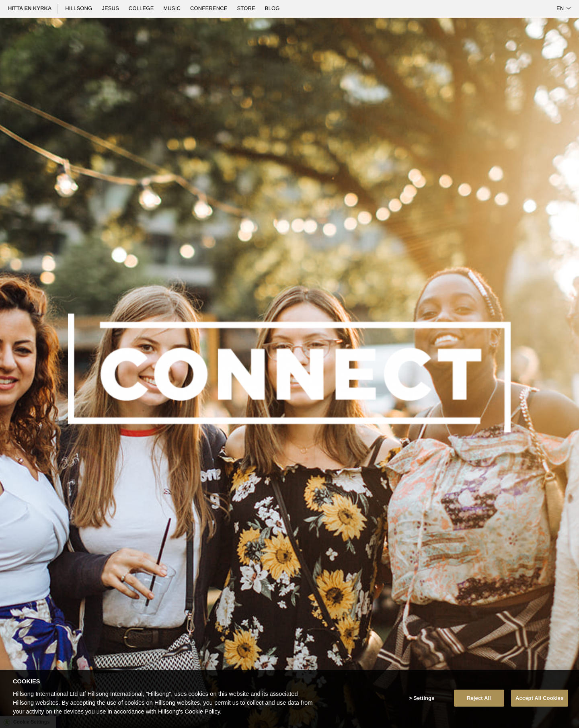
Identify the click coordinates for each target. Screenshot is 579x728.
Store (247, 8)
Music (173, 8)
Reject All (479, 698)
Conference (210, 8)
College (142, 8)
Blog (272, 8)
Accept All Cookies (540, 698)
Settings (424, 698)
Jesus (111, 8)
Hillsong (79, 8)
